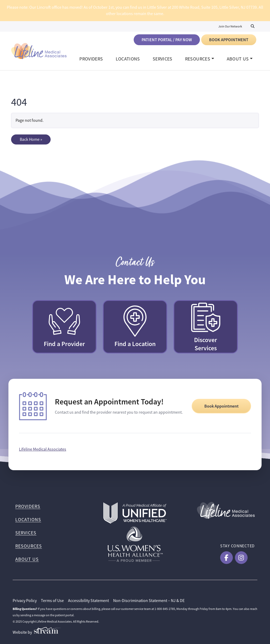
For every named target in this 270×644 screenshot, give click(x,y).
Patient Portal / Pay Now (167, 40)
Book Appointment (229, 40)
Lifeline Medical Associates (43, 449)
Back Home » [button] (31, 139)
